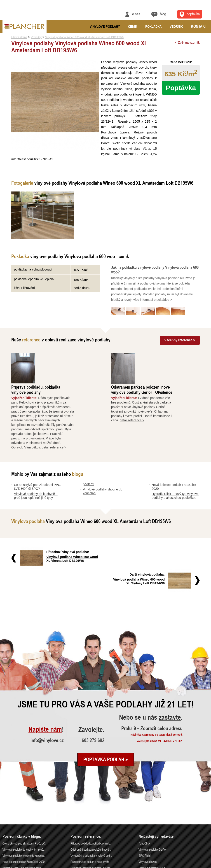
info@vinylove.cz (47, 686)
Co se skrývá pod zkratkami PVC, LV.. (24, 789)
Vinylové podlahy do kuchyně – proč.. (23, 795)
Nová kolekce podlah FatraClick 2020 (23, 807)
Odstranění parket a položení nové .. (91, 795)
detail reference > (80, 415)
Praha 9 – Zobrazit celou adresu (152, 674)
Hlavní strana (19, 37)
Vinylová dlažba (148, 807)
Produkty (36, 37)
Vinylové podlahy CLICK (152, 813)
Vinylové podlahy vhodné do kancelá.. (24, 801)
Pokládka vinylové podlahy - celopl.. (91, 813)
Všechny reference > (180, 340)
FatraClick (144, 789)
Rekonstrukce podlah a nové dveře (90, 807)
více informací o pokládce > (153, 300)
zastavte (170, 663)
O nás (136, 14)
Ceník (133, 26)
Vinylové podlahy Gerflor (152, 795)
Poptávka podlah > (106, 705)
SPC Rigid (144, 801)
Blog (163, 14)
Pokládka (153, 26)
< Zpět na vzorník (187, 42)
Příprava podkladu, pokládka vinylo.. (91, 789)
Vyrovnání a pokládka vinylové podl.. (91, 801)
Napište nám (45, 675)
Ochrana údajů (192, 865)
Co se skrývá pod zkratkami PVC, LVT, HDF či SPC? (38, 455)
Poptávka (181, 88)
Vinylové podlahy (105, 26)
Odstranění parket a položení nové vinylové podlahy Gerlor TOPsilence (168, 358)
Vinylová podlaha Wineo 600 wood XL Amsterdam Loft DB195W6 (84, 37)
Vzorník (176, 26)
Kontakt (199, 26)
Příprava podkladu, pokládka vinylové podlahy (62, 358)
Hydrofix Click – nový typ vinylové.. (22, 813)
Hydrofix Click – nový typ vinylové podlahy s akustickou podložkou (175, 464)
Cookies (205, 865)
